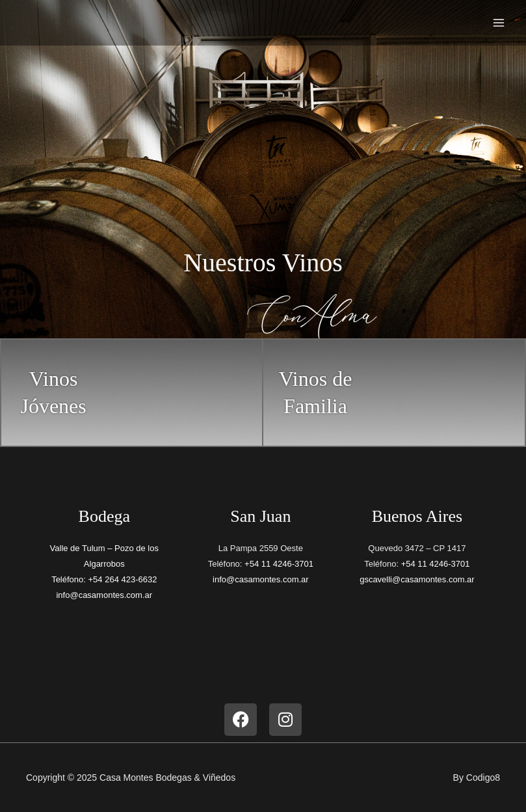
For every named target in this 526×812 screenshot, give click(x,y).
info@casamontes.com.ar (104, 595)
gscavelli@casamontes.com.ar (417, 579)
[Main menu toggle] (499, 23)
